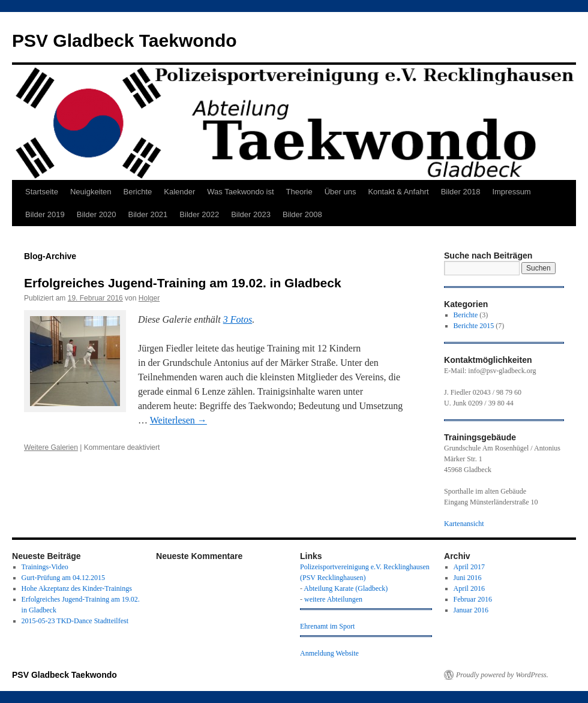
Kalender (179, 192)
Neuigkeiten (91, 192)
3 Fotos (238, 319)
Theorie (299, 192)
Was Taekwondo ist (240, 192)
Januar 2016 (471, 610)
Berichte (138, 192)
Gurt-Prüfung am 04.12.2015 (63, 578)
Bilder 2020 (97, 214)
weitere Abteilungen (333, 599)
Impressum (511, 192)
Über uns (340, 192)
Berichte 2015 (474, 326)
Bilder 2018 (461, 192)
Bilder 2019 (45, 214)
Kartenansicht (464, 524)
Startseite (42, 192)
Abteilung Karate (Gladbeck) (346, 588)
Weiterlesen (178, 420)
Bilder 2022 (199, 214)
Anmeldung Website (329, 653)
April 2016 (469, 588)
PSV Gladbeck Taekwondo (124, 40)
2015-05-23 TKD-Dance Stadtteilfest (75, 621)
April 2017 (469, 567)
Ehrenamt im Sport (327, 626)
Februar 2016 (473, 599)
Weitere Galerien (51, 447)
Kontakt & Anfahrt (398, 192)
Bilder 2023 (251, 214)
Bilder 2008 (302, 214)
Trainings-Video (45, 567)
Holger (149, 298)
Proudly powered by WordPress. (502, 675)
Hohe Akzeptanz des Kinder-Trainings (77, 588)
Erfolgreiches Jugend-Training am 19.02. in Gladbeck (183, 283)
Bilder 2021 (148, 214)
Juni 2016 (468, 578)
